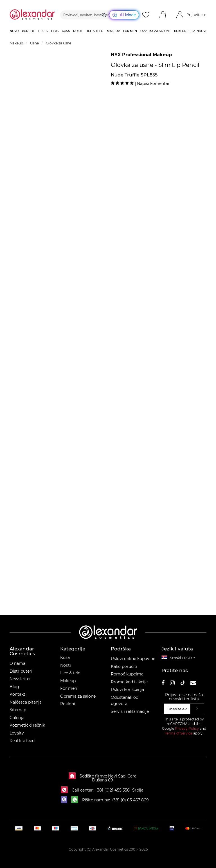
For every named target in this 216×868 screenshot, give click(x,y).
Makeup (68, 681)
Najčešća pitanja (26, 702)
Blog (14, 687)
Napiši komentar (153, 83)
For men (69, 688)
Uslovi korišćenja (127, 690)
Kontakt (17, 694)
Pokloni (68, 704)
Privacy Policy (187, 728)
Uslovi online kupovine (133, 659)
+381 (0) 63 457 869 (130, 800)
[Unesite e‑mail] (177, 709)
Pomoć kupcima (127, 674)
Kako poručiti (124, 666)
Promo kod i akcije (129, 682)
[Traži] (104, 15)
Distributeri (21, 671)
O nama (17, 663)
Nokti (66, 665)
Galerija (17, 718)
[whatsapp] (76, 800)
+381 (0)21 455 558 (112, 790)
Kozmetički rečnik (27, 725)
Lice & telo (70, 673)
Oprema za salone (78, 696)
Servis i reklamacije (130, 711)
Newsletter (20, 679)
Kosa (65, 657)
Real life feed (22, 741)
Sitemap (18, 710)
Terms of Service (179, 733)
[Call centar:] (66, 790)
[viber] (65, 800)
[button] (163, 15)
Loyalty (17, 733)
